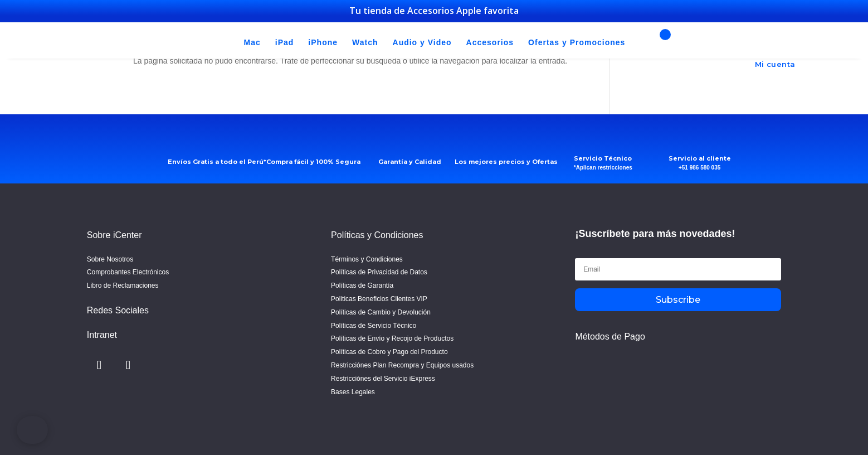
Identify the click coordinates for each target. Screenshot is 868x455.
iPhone (323, 43)
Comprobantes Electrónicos (128, 272)
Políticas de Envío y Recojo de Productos (392, 338)
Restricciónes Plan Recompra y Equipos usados (402, 365)
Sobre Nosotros (110, 259)
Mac (252, 43)
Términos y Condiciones (367, 259)
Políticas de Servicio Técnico (374, 326)
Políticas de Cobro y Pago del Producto (389, 352)
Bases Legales (353, 392)
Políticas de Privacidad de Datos (379, 272)
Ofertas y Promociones (577, 43)
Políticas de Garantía (362, 285)
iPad (285, 43)
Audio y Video (422, 43)
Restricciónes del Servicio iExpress (383, 379)
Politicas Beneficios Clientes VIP (379, 299)
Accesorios (490, 43)
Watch (365, 43)
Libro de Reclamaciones (123, 285)
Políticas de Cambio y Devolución (381, 312)
